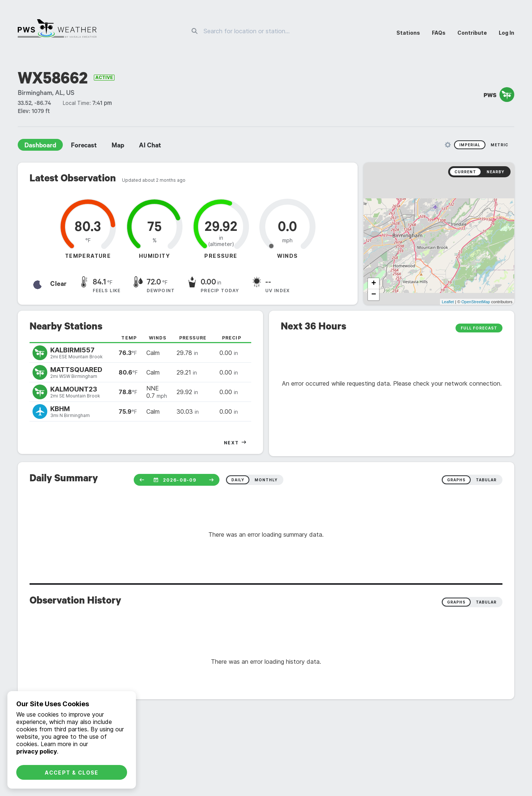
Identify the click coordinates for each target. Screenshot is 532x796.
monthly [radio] (266, 480)
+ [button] (374, 284)
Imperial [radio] (470, 145)
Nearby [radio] (495, 172)
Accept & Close (72, 773)
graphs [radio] (456, 480)
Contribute (472, 33)
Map (118, 146)
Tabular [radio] (486, 602)
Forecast (84, 146)
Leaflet (448, 302)
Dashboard (40, 146)
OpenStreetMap (476, 302)
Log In (507, 33)
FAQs (439, 33)
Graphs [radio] (456, 602)
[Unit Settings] (448, 145)
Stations (408, 33)
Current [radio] (465, 172)
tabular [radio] (486, 480)
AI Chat (150, 146)
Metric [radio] (499, 145)
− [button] (374, 295)
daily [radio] (238, 480)
